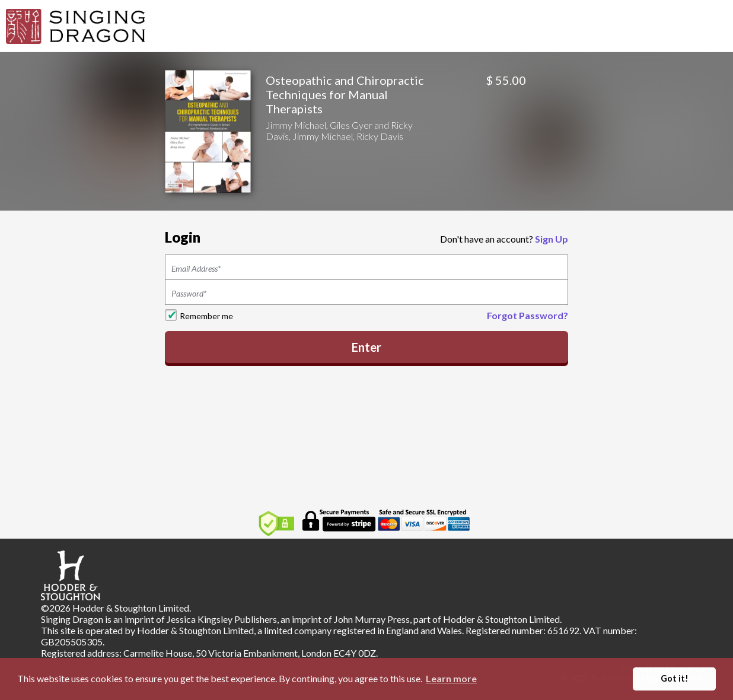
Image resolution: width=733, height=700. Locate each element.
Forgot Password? (528, 315)
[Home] (75, 25)
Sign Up (552, 239)
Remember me (206, 316)
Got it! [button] (675, 678)
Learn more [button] (451, 678)
